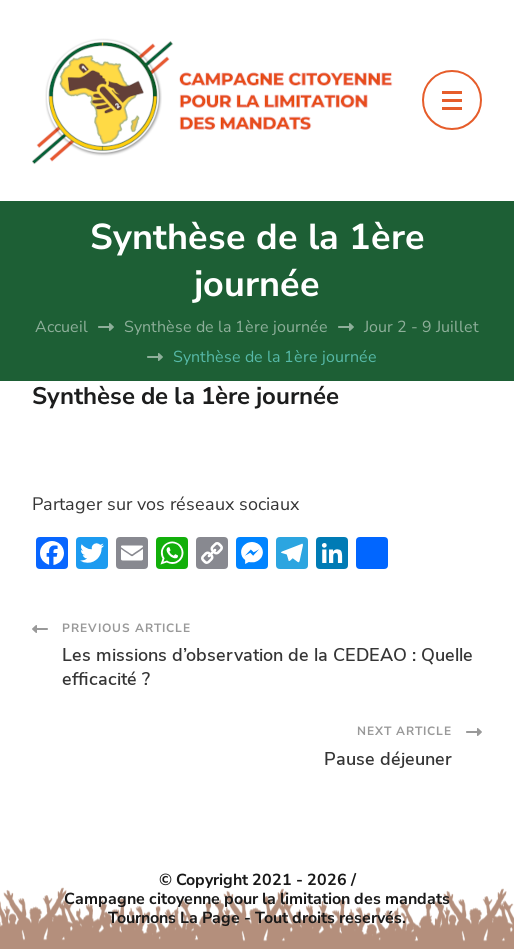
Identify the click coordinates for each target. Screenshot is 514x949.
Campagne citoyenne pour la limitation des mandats (257, 899)
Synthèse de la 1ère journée (185, 396)
